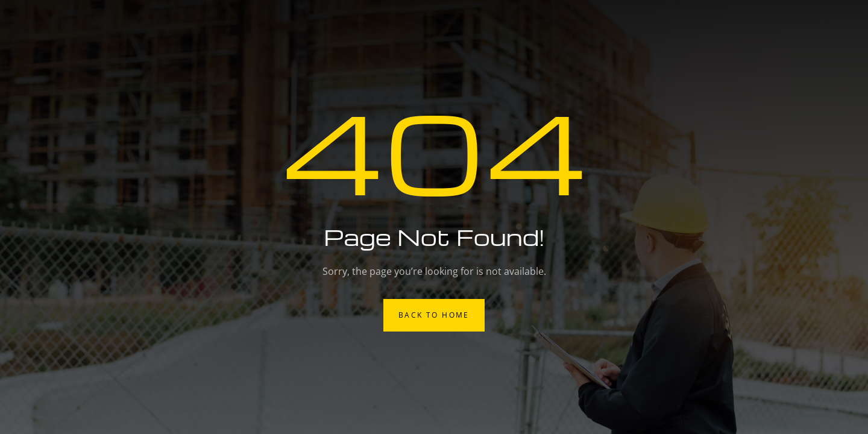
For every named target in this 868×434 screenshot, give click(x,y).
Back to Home (434, 315)
